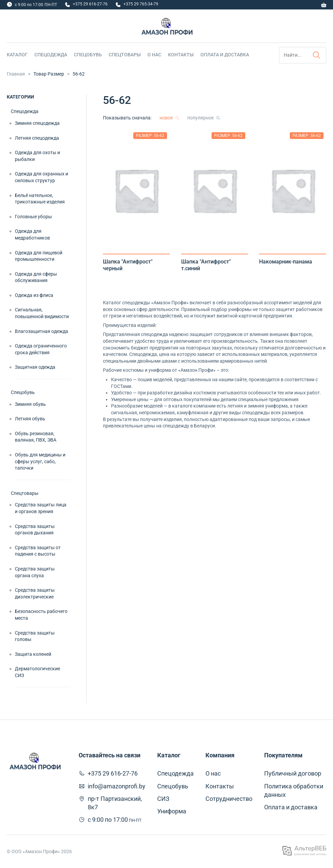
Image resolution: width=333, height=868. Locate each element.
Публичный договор (293, 773)
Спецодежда (51, 55)
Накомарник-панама (286, 262)
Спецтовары (125, 55)
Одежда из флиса (34, 295)
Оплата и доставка (225, 55)
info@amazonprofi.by (117, 786)
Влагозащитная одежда (41, 331)
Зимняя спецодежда (37, 123)
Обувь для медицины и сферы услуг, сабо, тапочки (40, 461)
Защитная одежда (35, 367)
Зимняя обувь (30, 404)
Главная (16, 74)
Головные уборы (33, 217)
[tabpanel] (136, 190)
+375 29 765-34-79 (141, 4)
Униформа (172, 811)
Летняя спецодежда (37, 138)
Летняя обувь (30, 419)
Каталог (17, 55)
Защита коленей (33, 654)
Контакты (181, 55)
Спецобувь (88, 55)
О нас (154, 55)
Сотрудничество (229, 799)
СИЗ (163, 799)
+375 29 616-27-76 (90, 4)
